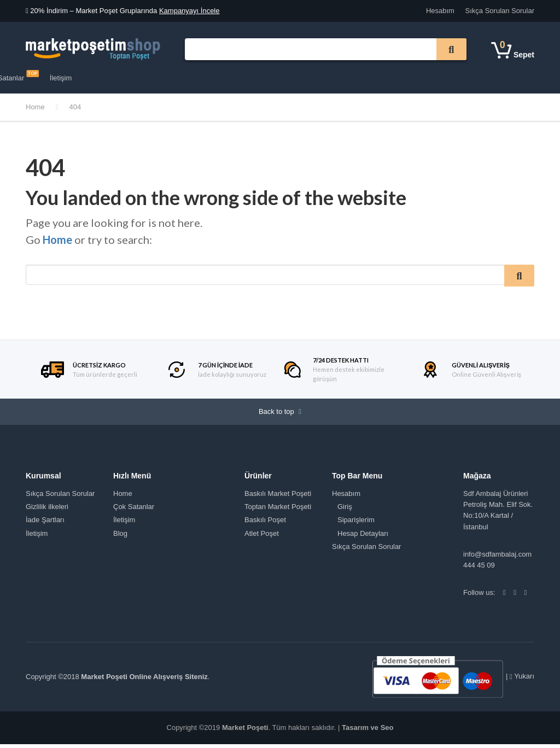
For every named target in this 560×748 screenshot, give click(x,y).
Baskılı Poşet (265, 524)
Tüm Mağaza (211, 78)
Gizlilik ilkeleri (47, 510)
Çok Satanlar (270, 76)
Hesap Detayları (363, 537)
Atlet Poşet (262, 537)
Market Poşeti (245, 731)
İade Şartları (45, 524)
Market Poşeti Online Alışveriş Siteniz (144, 680)
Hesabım (440, 11)
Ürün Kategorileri (62, 78)
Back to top (280, 414)
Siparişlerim (356, 524)
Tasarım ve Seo (367, 731)
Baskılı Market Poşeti (278, 497)
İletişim (320, 78)
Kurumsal (164, 78)
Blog (120, 537)
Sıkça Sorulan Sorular (500, 11)
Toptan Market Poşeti (278, 510)
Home (35, 107)
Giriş (345, 510)
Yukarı (522, 680)
